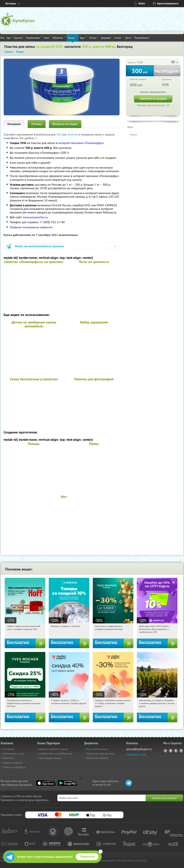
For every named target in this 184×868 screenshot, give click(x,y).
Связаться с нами (136, 754)
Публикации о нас (13, 753)
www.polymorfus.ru (35, 217)
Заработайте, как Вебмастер (56, 753)
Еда (9, 38)
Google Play (67, 783)
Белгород (11, 3)
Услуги (94, 38)
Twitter (176, 751)
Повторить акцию (153, 99)
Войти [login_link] (142, 3)
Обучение (59, 38)
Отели (119, 38)
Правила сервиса (13, 763)
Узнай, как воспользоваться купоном (39, 246)
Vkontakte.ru (171, 751)
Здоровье (106, 38)
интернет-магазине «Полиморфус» (81, 143)
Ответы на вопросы (14, 767)
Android (73, 134)
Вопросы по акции (65, 124)
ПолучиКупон (143, 38)
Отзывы (37, 124)
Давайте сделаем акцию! (54, 749)
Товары (73, 38)
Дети (129, 38)
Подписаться (87, 857)
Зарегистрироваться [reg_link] (168, 3)
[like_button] (173, 63)
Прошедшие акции (50, 758)
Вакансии (8, 758)
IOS (59, 134)
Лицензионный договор (100, 753)
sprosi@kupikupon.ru (139, 749)
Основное (14, 124)
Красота (19, 38)
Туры (83, 38)
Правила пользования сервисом (31, 227)
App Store (46, 783)
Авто (47, 38)
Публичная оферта (97, 758)
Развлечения (34, 38)
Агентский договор (97, 749)
